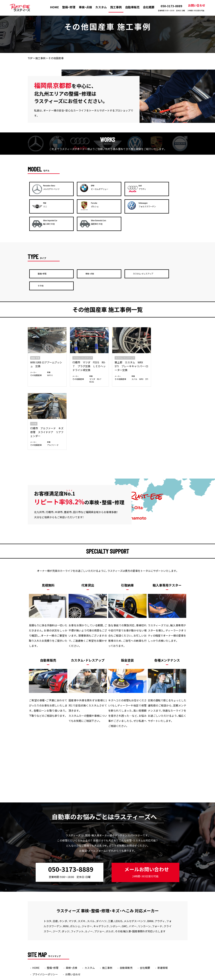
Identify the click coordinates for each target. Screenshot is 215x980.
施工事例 (116, 7)
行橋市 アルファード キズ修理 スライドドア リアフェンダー (168, 331)
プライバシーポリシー (45, 875)
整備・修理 (69, 7)
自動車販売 (132, 7)
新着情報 (163, 869)
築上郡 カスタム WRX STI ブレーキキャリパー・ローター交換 (127, 331)
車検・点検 (85, 7)
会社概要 (149, 7)
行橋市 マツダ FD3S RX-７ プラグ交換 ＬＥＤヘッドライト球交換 (87, 331)
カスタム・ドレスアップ (81, 322)
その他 (156, 322)
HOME (54, 7)
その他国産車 (36, 340)
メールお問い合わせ (146, 773)
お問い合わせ (196, 7)
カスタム (101, 7)
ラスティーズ (101, 978)
